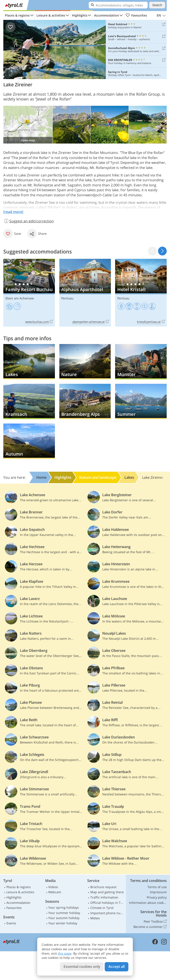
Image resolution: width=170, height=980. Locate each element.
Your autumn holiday (64, 918)
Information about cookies (148, 903)
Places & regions (17, 15)
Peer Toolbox (155, 921)
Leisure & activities (51, 15)
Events (11, 923)
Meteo (95, 918)
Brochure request (103, 887)
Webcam (55, 892)
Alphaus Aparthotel (85, 293)
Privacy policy (157, 897)
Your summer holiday (64, 913)
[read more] (13, 212)
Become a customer (150, 927)
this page (65, 953)
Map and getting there (107, 892)
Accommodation (106, 15)
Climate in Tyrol (102, 908)
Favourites (136, 15)
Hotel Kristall (141, 293)
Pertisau (67, 298)
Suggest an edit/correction (29, 221)
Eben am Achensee (20, 298)
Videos (53, 887)
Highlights (80, 15)
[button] (162, 251)
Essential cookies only (82, 967)
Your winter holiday (63, 923)
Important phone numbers (108, 913)
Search (157, 5)
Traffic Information (104, 897)
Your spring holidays (64, 907)
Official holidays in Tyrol (108, 903)
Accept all (117, 967)
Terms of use (157, 887)
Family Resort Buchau (29, 293)
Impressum (158, 892)
